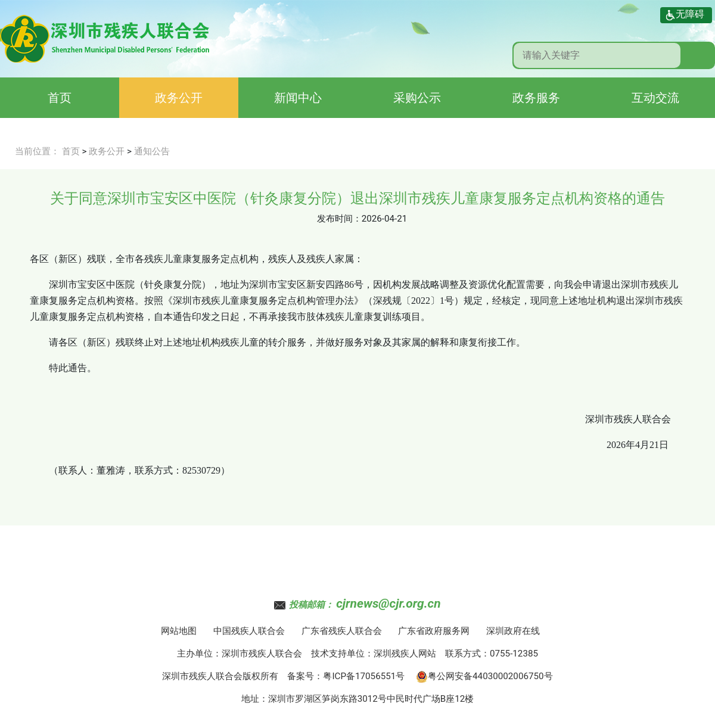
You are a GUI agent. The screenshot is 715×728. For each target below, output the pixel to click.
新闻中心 (298, 98)
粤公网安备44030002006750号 (484, 676)
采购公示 (417, 98)
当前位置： (37, 151)
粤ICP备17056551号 (364, 676)
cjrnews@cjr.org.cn (388, 603)
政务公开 (179, 98)
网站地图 (179, 631)
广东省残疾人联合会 (342, 631)
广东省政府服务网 (434, 631)
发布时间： (339, 219)
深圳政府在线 (513, 631)
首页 (60, 98)
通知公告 (152, 151)
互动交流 (655, 98)
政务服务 (536, 98)
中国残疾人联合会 (249, 631)
